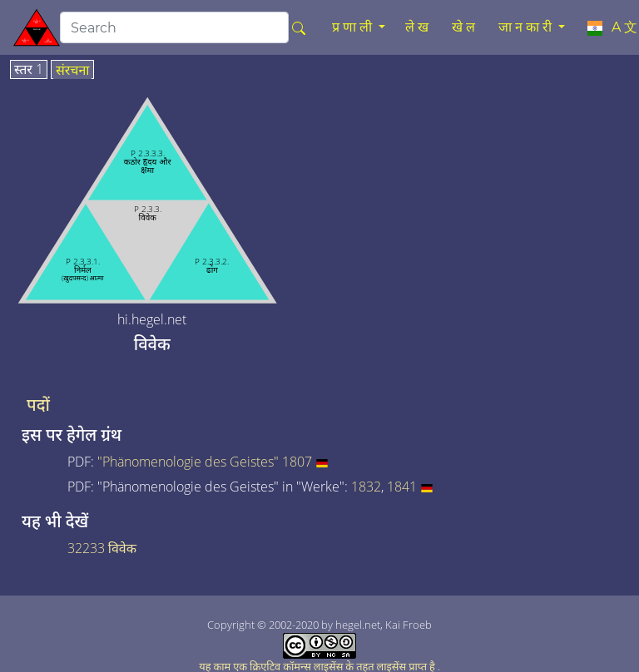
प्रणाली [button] (354, 27)
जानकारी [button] (527, 27)
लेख (419, 27)
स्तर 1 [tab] (29, 70)
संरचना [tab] (73, 71)
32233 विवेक (102, 548)
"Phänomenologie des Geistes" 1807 (205, 462)
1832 (366, 487)
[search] (174, 27)
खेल (465, 27)
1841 (402, 487)
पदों (38, 405)
